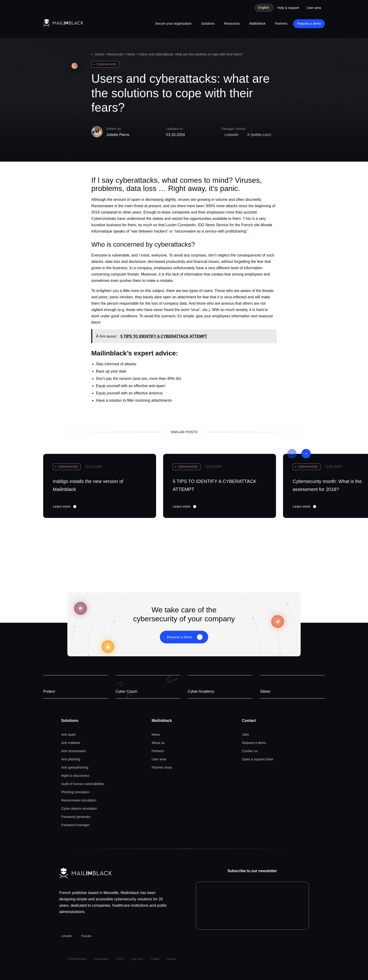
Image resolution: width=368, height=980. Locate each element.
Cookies (155, 959)
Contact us (250, 751)
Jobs (245, 735)
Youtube (86, 936)
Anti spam (69, 735)
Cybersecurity (106, 64)
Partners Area (162, 767)
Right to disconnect (75, 776)
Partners (281, 23)
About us (158, 743)
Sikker (265, 691)
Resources (232, 23)
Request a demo (309, 23)
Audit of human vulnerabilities (83, 784)
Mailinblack (257, 23)
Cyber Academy (201, 691)
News (131, 54)
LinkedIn (66, 936)
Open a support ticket (258, 759)
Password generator (76, 817)
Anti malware (71, 743)
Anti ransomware (74, 751)
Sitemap (171, 959)
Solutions (208, 23)
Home (99, 54)
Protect (49, 691)
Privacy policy (101, 959)
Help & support (288, 8)
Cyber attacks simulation (79, 809)
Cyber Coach (126, 691)
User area (314, 8)
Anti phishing (71, 759)
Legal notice (137, 959)
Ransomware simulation (79, 800)
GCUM (120, 959)
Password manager (75, 825)
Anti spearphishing (75, 767)
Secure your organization (173, 23)
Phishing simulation (75, 792)
